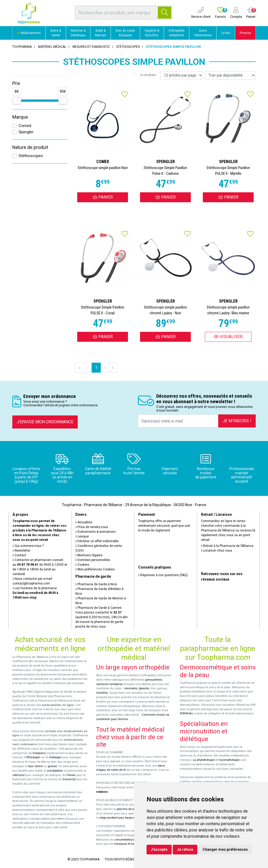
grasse (52, 766)
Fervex (71, 775)
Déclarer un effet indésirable (97, 541)
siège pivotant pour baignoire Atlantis (124, 818)
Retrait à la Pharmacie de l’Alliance (227, 546)
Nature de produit (30, 147)
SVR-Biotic (186, 713)
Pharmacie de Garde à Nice (96, 584)
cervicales (131, 688)
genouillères (154, 680)
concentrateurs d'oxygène (132, 840)
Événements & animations (96, 532)
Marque (20, 117)
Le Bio (226, 33)
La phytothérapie (204, 760)
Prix (16, 83)
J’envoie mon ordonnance (45, 422)
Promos (245, 33)
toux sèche (35, 766)
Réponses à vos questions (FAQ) (163, 575)
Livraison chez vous (217, 551)
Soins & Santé (56, 33)
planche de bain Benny (132, 809)
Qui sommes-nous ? (28, 546)
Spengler (26, 132)
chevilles (102, 693)
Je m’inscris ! (237, 421)
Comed (25, 126)
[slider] (17, 101)
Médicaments (29, 33)
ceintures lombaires (109, 684)
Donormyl (69, 779)
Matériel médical (52, 47)
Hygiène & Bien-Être (152, 33)
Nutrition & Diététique (78, 33)
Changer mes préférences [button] (225, 849)
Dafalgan (56, 757)
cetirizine (18, 775)
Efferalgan (33, 757)
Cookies (82, 565)
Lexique (82, 536)
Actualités (84, 522)
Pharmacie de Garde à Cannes (99, 608)
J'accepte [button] (159, 849)
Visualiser (228, 337)
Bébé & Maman (100, 33)
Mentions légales (89, 555)
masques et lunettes (128, 844)
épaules (144, 688)
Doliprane (39, 753)
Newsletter (21, 551)
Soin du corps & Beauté (125, 33)
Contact (19, 555)
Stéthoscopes (31, 156)
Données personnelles (93, 560)
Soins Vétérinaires (203, 33)
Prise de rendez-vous (92, 527)
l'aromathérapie (229, 760)
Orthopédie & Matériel (177, 33)
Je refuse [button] (185, 849)
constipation (55, 771)
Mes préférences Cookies (95, 569)
